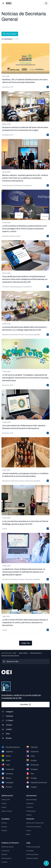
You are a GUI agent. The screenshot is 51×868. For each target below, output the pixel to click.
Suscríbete (25, 705)
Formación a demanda (34, 827)
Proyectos (30, 807)
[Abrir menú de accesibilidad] (46, 863)
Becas (28, 834)
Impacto (29, 815)
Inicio (14, 653)
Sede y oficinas (23, 653)
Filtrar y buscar (10, 34)
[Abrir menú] (3, 3)
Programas (30, 803)
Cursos (29, 830)
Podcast (4, 830)
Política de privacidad (33, 847)
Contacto (4, 862)
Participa (4, 854)
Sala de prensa (6, 858)
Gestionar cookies (32, 858)
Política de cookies (32, 854)
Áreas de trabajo (32, 800)
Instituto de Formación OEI (35, 823)
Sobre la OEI (6, 800)
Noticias (4, 827)
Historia (4, 803)
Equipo (4, 807)
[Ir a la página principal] (9, 3)
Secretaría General (36, 653)
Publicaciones (31, 811)
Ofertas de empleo (7, 847)
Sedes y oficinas (7, 811)
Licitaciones (5, 851)
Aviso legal (30, 851)
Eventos (4, 823)
